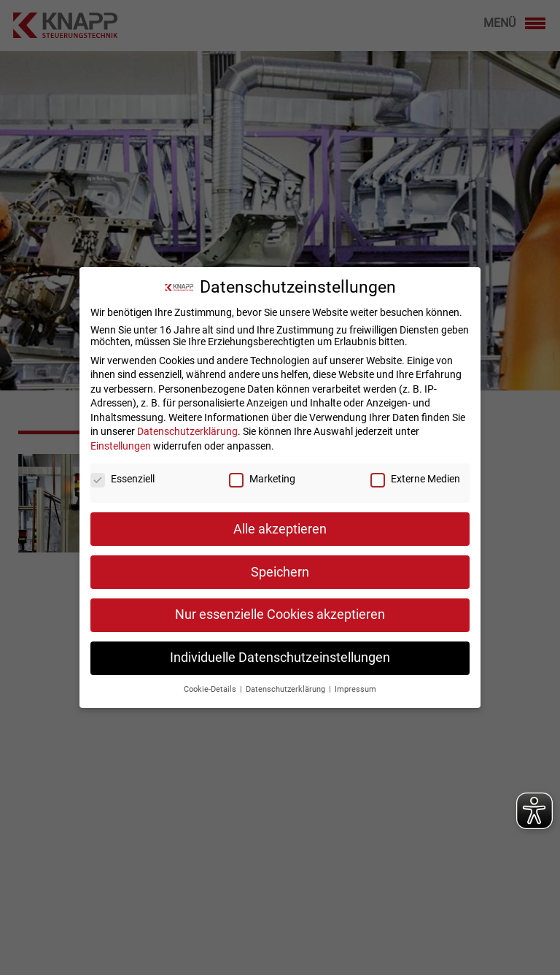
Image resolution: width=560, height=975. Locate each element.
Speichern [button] (280, 566)
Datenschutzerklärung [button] (287, 683)
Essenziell (122, 473)
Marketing (262, 473)
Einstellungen (121, 440)
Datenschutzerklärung (187, 425)
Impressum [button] (355, 683)
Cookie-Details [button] (211, 683)
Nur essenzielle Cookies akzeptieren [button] (280, 609)
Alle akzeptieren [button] (280, 523)
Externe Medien (415, 473)
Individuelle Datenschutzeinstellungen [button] (280, 652)
